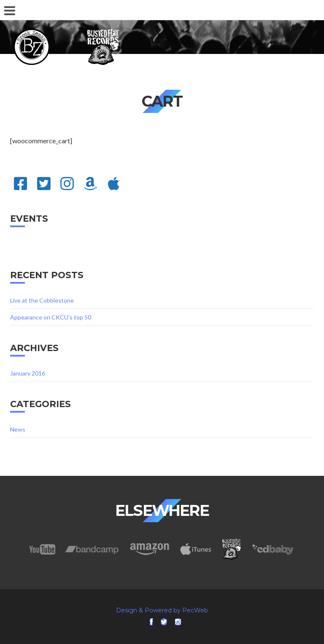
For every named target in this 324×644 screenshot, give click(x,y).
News (18, 429)
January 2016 (28, 373)
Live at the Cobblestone (42, 300)
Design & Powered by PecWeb (162, 610)
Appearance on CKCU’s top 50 (51, 317)
